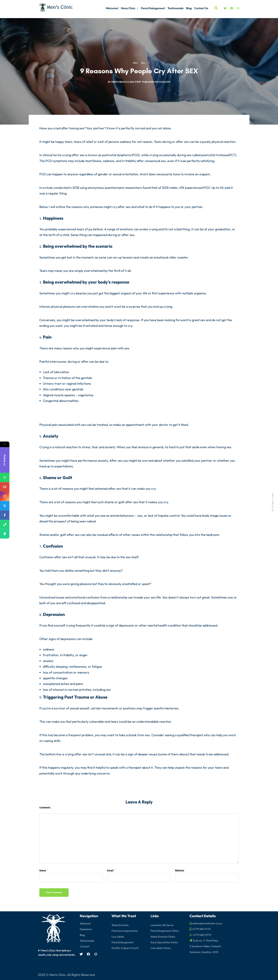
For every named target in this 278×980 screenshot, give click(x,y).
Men (135, 63)
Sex (143, 63)
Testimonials (176, 8)
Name (43, 871)
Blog (189, 8)
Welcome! (112, 8)
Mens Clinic (128, 8)
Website (180, 871)
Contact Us (201, 8)
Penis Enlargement (153, 8)
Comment (45, 808)
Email (110, 871)
